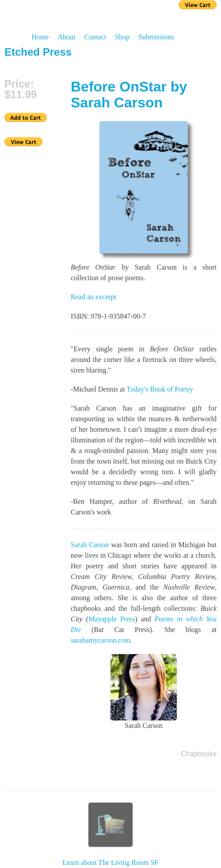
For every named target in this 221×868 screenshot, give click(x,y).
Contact (95, 37)
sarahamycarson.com (101, 640)
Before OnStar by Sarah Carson (129, 95)
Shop (122, 37)
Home (40, 37)
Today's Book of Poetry (160, 389)
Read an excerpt (93, 297)
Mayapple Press (112, 619)
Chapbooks (199, 754)
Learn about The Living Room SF (110, 834)
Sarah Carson (90, 545)
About (66, 37)
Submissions (156, 37)
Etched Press (38, 52)
